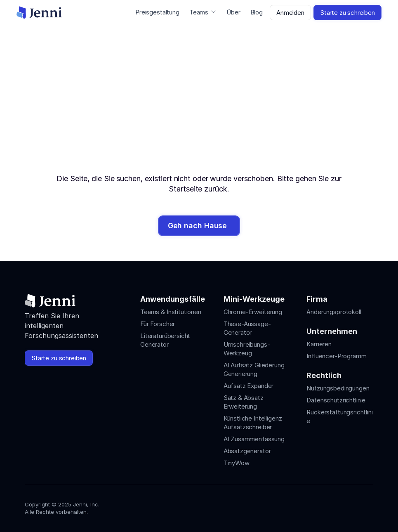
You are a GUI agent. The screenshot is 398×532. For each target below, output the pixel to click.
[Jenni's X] (353, 506)
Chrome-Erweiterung (253, 312)
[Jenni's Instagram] (309, 506)
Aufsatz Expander (249, 386)
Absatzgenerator (247, 451)
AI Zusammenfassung (254, 439)
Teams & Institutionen (171, 312)
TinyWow (237, 463)
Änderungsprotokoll (334, 312)
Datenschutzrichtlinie (336, 400)
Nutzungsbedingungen (338, 388)
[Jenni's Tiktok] (339, 506)
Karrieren (319, 344)
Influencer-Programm (336, 356)
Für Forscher (158, 324)
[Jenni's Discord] (368, 506)
